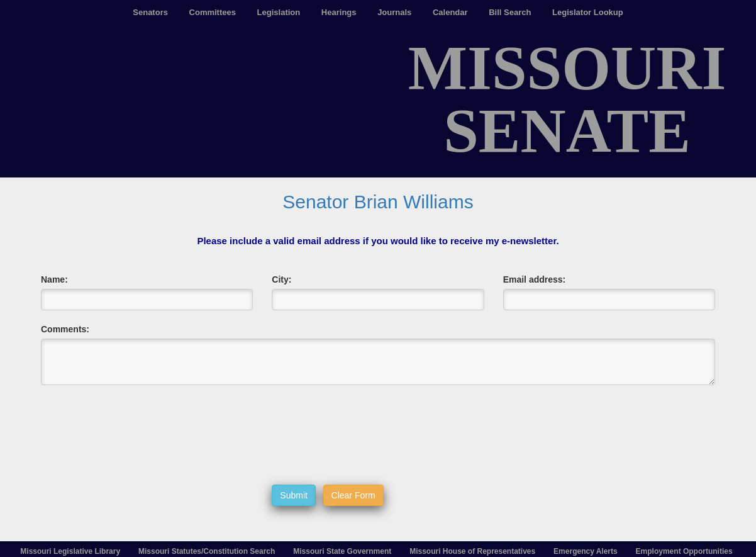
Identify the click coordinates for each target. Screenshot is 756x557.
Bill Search (510, 12)
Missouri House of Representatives (472, 551)
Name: (54, 279)
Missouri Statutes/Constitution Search (207, 551)
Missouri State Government (342, 551)
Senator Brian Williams (378, 202)
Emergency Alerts (586, 551)
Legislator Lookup (588, 12)
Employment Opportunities (684, 551)
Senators (150, 12)
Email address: (535, 279)
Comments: (65, 329)
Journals (394, 12)
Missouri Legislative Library (70, 551)
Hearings (339, 12)
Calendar (450, 12)
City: (281, 279)
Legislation (279, 12)
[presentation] (367, 435)
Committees (213, 12)
